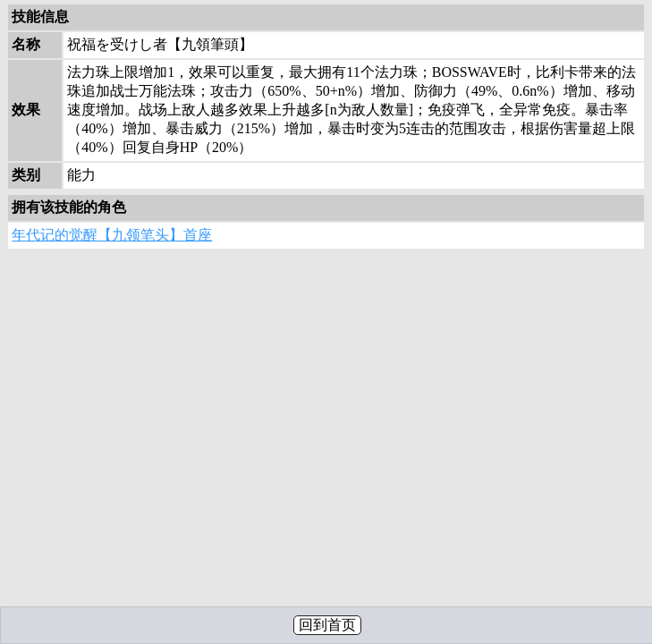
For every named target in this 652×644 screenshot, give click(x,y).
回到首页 (327, 625)
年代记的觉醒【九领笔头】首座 (112, 235)
